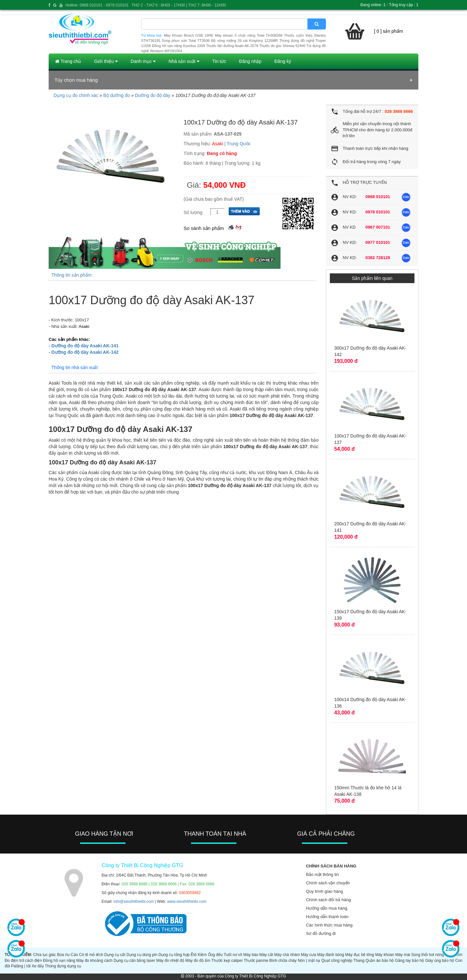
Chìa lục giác (44, 955)
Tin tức (219, 61)
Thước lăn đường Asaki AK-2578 (232, 46)
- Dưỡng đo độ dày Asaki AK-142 (84, 352)
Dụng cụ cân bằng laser (134, 961)
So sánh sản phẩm (204, 228)
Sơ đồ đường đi (321, 933)
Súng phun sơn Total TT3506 (186, 41)
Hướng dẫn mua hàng (326, 908)
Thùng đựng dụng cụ (63, 966)
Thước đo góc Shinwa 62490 (282, 46)
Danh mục (143, 61)
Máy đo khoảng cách (94, 961)
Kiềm (202, 955)
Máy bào (251, 955)
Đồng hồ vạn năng (59, 961)
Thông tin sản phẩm (71, 275)
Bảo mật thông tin (322, 874)
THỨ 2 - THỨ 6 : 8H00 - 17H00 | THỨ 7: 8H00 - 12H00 (179, 5)
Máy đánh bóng (331, 955)
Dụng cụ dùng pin (142, 955)
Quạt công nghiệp (337, 961)
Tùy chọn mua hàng (76, 80)
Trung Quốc (239, 144)
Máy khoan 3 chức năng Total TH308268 (249, 35)
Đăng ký (283, 61)
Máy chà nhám (287, 955)
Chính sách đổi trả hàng (328, 900)
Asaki (218, 144)
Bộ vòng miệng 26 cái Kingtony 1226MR (245, 41)
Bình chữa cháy (283, 961)
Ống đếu (215, 955)
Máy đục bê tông (359, 955)
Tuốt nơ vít (233, 955)
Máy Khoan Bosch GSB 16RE (189, 35)
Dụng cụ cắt (115, 955)
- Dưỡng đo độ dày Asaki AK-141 (84, 346)
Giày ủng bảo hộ (440, 961)
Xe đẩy (38, 966)
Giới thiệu (106, 61)
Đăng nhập (250, 61)
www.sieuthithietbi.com (187, 902)
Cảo (74, 955)
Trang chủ (68, 61)
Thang (359, 961)
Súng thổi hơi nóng (428, 955)
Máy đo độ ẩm (198, 961)
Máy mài (403, 955)
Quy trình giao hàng (324, 891)
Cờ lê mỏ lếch (91, 955)
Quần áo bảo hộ (380, 961)
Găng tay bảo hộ (410, 961)
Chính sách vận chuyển (328, 883)
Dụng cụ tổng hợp (174, 955)
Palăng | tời (21, 966)
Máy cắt (266, 955)
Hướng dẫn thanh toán (327, 917)
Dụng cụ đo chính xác (76, 95)
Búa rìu (63, 955)
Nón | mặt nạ (309, 961)
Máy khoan (385, 955)
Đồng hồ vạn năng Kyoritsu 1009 (179, 46)
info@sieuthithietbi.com (134, 902)
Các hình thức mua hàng (329, 925)
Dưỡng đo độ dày (153, 95)
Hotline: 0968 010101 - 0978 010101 (97, 5)
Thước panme (256, 961)
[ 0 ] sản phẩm (388, 31)
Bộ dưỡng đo (116, 95)
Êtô (194, 955)
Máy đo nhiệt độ (170, 961)
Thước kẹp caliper (227, 961)
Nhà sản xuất (184, 61)
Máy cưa (309, 955)
